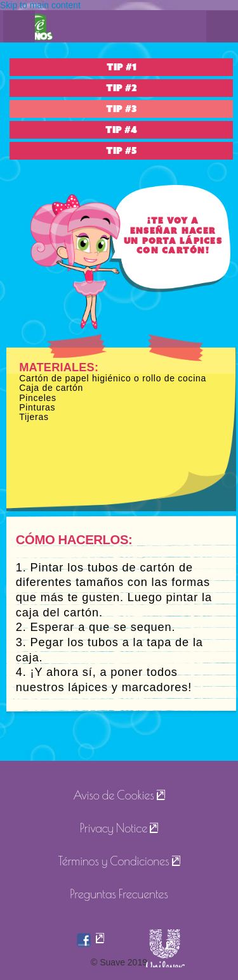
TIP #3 (121, 109)
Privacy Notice (114, 828)
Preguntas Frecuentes (119, 894)
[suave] (168, 951)
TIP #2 (122, 88)
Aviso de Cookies (114, 795)
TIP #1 (122, 67)
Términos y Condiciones (113, 861)
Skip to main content (40, 5)
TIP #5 (121, 151)
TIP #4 (121, 130)
